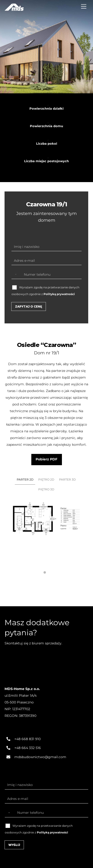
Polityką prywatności (59, 294)
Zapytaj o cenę (29, 306)
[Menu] (84, 7)
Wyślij (14, 845)
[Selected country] (15, 274)
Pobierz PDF (46, 459)
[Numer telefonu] (46, 274)
